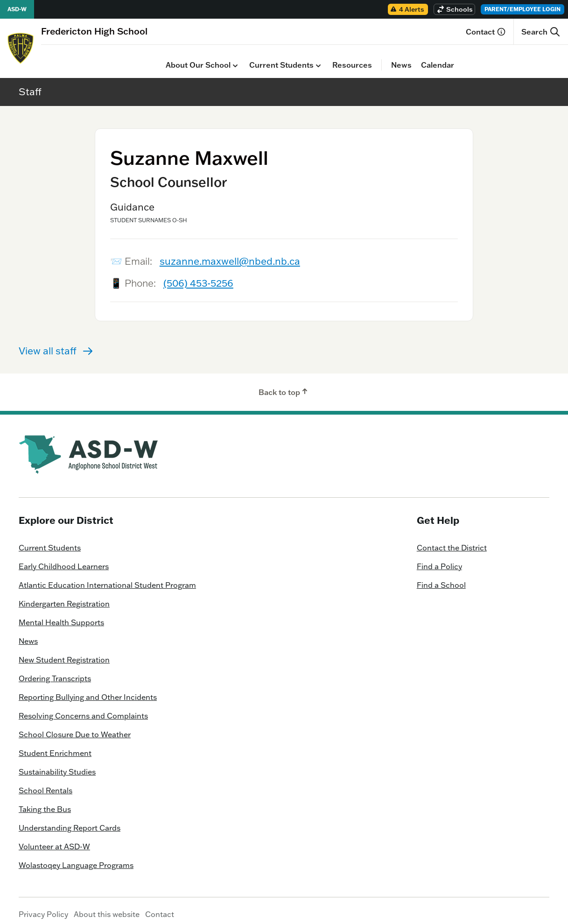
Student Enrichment (55, 746)
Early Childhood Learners (64, 559)
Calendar (313, 58)
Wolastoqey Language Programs (76, 858)
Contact (486, 32)
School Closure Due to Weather (75, 727)
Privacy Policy (43, 907)
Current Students (161, 58)
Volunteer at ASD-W (54, 839)
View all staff (56, 344)
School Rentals (46, 783)
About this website (107, 907)
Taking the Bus (45, 802)
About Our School (78, 58)
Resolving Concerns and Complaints (83, 709)
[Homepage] (94, 31)
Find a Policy (439, 559)
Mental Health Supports (61, 615)
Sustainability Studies (57, 765)
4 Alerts (407, 9)
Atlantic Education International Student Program (107, 578)
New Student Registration (64, 653)
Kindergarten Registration (64, 597)
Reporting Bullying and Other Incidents (88, 690)
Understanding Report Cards (70, 821)
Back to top (284, 385)
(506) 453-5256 (198, 276)
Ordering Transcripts (55, 671)
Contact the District (452, 541)
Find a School (441, 578)
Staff (30, 84)
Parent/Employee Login (522, 9)
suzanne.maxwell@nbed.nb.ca (230, 254)
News (277, 58)
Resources (228, 58)
